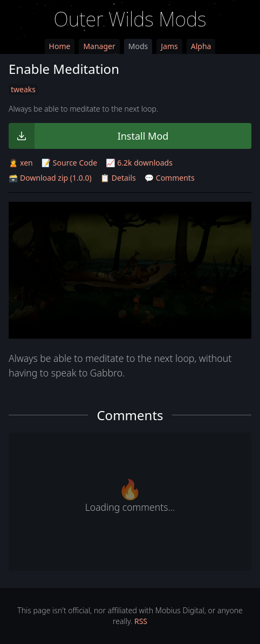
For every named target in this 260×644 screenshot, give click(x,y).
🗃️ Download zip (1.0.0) (50, 178)
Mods (138, 46)
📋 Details (118, 178)
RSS (141, 621)
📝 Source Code (69, 163)
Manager (99, 46)
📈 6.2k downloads (139, 163)
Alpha (201, 46)
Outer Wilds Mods (130, 19)
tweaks (23, 89)
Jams (169, 46)
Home (60, 46)
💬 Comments (170, 178)
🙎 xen (21, 163)
